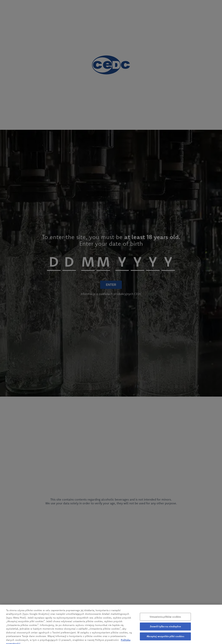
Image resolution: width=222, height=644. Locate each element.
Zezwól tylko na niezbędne (165, 629)
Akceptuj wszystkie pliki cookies (165, 639)
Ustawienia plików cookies (165, 619)
